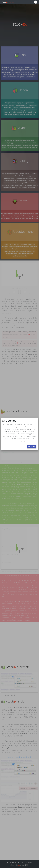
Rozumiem (32, 447)
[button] (19, 434)
